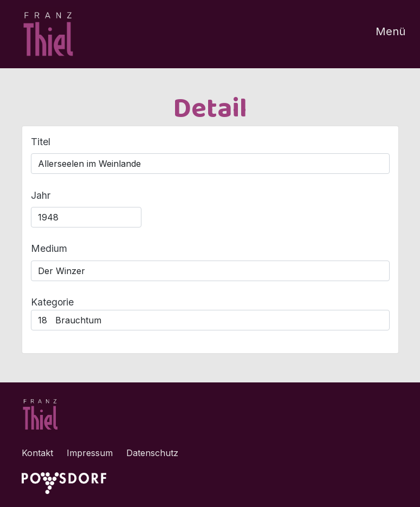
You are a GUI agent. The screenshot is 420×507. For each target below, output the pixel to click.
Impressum (90, 453)
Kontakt (37, 453)
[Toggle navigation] (384, 34)
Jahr (41, 195)
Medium (49, 248)
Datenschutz (152, 453)
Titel (41, 142)
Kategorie (52, 302)
